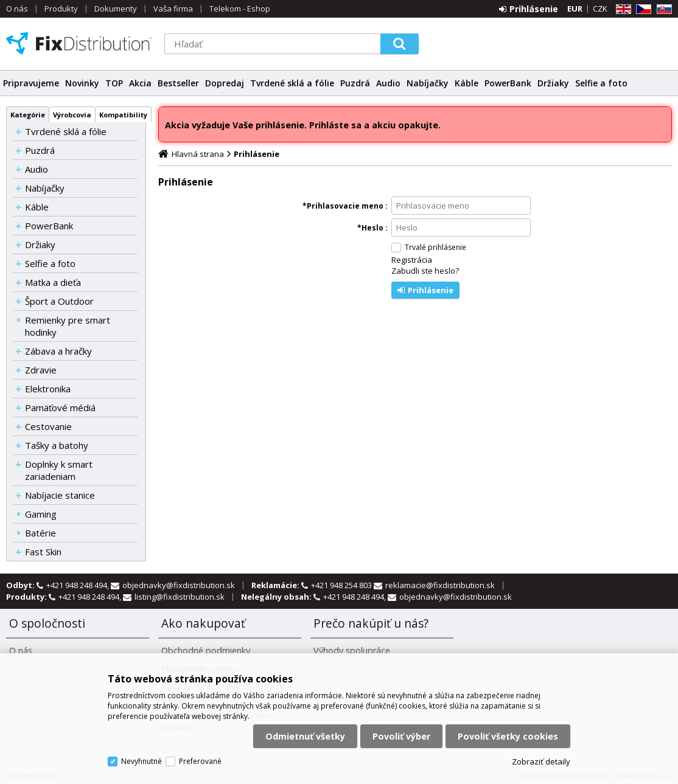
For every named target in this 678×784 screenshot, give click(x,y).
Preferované (200, 761)
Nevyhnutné (142, 761)
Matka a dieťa (53, 282)
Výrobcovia (72, 115)
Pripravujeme (31, 83)
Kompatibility (123, 115)
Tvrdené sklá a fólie (292, 83)
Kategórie (28, 115)
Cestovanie (48, 426)
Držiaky (553, 83)
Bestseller (178, 83)
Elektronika (48, 389)
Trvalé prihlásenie (435, 247)
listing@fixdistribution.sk (180, 597)
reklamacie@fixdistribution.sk (440, 585)
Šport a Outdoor (59, 301)
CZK (600, 9)
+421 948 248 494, (79, 585)
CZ (641, 9)
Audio (388, 83)
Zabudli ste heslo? (425, 271)
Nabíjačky (428, 83)
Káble (467, 83)
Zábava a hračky (58, 351)
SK (662, 9)
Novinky (82, 83)
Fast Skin (43, 552)
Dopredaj (225, 83)
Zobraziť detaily (541, 761)
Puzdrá (355, 83)
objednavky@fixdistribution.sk (179, 585)
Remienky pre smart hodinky (68, 326)
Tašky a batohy (57, 445)
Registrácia (412, 260)
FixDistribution (79, 43)
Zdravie (41, 370)
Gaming (41, 514)
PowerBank (508, 83)
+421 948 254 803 (342, 585)
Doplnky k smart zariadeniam (59, 470)
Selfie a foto (601, 83)
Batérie (40, 533)
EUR (575, 9)
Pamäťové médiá (60, 408)
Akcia (140, 83)
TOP (114, 83)
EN (621, 9)
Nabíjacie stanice (60, 495)
